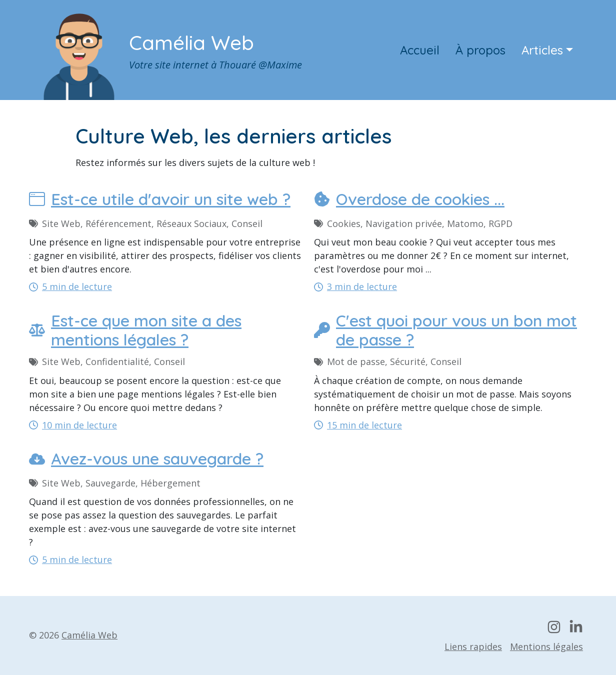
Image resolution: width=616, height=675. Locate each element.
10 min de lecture (73, 425)
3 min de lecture (355, 286)
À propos (480, 50)
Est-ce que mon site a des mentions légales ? (135, 330)
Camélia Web (191, 42)
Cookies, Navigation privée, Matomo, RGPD (413, 223)
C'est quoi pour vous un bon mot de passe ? (445, 330)
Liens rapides (473, 646)
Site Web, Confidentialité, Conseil (107, 361)
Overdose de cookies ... (409, 199)
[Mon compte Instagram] (554, 627)
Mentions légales (546, 646)
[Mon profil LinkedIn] (576, 627)
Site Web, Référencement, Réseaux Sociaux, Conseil (146, 223)
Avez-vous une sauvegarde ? (146, 458)
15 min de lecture (358, 425)
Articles (542, 50)
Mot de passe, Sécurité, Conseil (388, 361)
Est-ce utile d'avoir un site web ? (160, 199)
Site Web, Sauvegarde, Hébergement (115, 483)
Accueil (420, 50)
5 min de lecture (70, 286)
